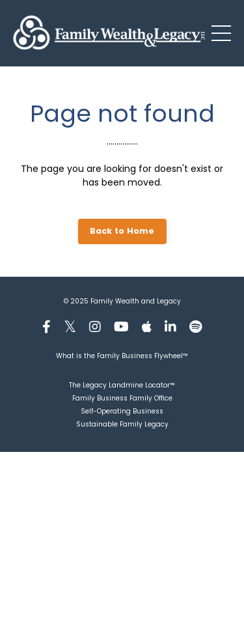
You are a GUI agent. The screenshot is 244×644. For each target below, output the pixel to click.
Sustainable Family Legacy (122, 424)
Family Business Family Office (122, 398)
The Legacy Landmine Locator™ (122, 385)
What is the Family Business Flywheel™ (122, 356)
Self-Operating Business (122, 411)
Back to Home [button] (122, 231)
